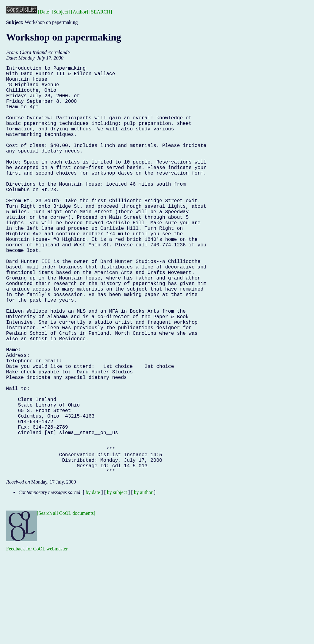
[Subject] (61, 12)
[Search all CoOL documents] (66, 604)
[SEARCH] (101, 12)
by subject (117, 583)
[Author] (80, 12)
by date (93, 583)
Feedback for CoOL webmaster (37, 640)
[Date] (44, 12)
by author (143, 583)
